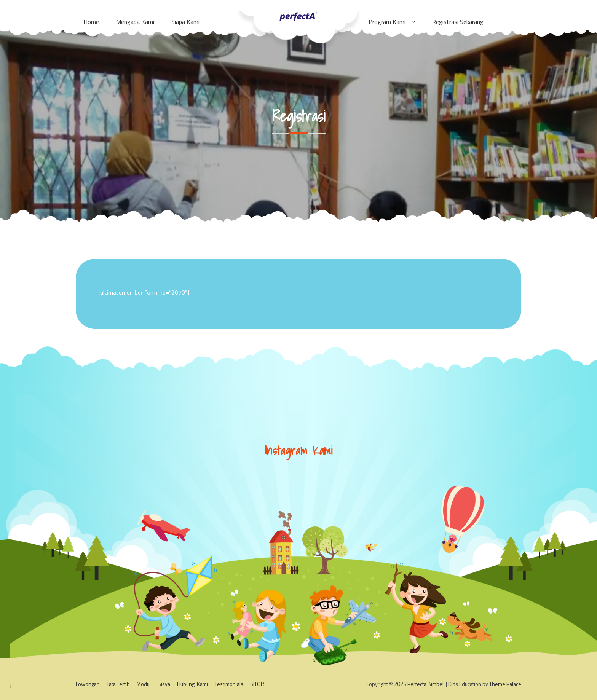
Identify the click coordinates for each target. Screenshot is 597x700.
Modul (144, 684)
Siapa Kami (185, 22)
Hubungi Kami (192, 684)
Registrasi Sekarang (458, 22)
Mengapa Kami (135, 22)
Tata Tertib (118, 684)
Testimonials (229, 684)
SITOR (257, 684)
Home (91, 22)
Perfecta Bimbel (425, 684)
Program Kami (387, 22)
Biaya (164, 684)
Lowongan (88, 684)
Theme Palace (505, 684)
